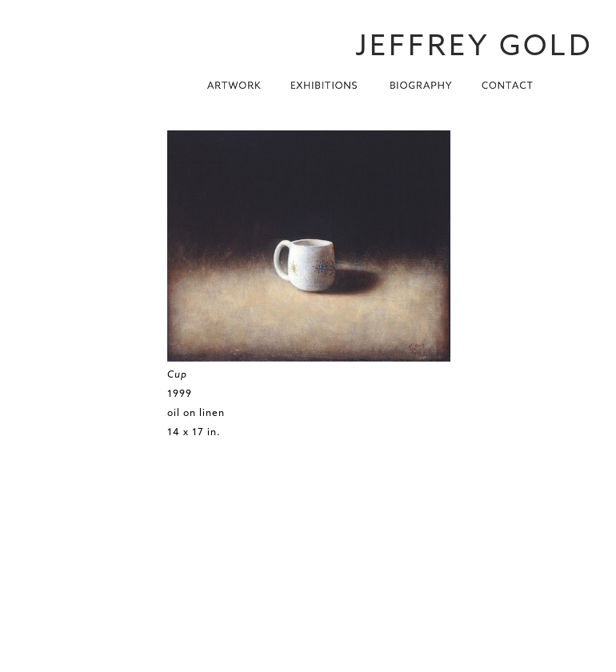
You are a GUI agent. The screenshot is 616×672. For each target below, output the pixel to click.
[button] (235, 81)
